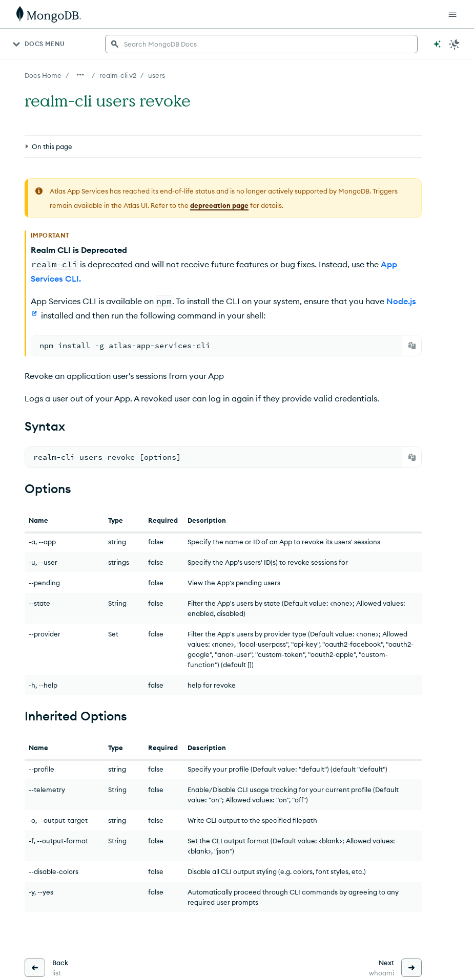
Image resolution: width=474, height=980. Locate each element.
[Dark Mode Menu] (455, 44)
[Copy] (412, 346)
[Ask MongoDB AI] (437, 44)
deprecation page (219, 205)
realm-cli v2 (118, 75)
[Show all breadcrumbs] (80, 75)
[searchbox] (261, 44)
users (157, 75)
